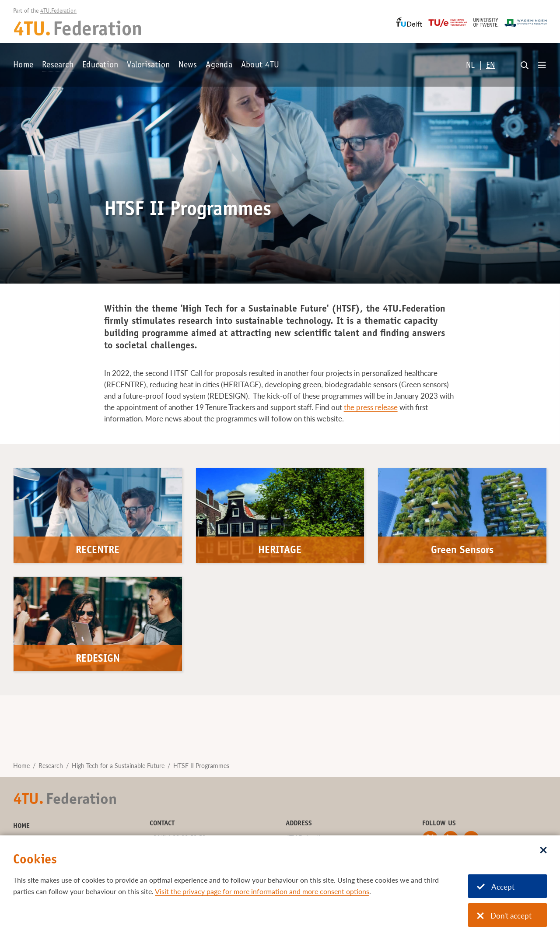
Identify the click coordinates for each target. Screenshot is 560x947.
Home (23, 66)
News (188, 66)
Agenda (219, 66)
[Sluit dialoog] (543, 851)
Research (58, 66)
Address (299, 824)
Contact (162, 824)
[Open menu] (542, 66)
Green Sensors (462, 551)
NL (470, 66)
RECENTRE (98, 551)
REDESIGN (98, 659)
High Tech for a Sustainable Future (118, 766)
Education (100, 66)
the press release (371, 407)
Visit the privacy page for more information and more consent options (262, 891)
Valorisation (148, 66)
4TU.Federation (58, 11)
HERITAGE (280, 551)
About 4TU (260, 66)
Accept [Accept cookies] (496, 887)
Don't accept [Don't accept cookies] (504, 916)
